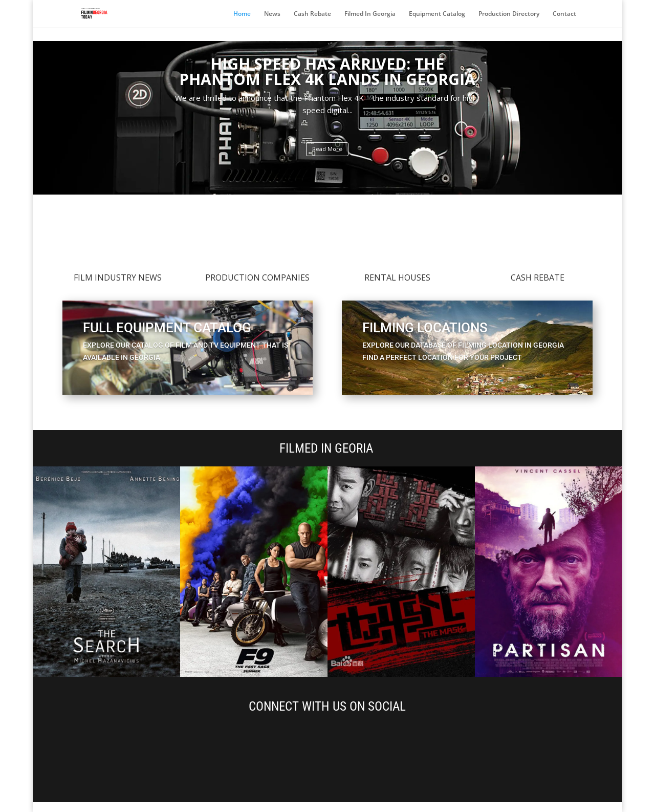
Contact (564, 14)
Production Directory (509, 14)
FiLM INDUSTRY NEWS (118, 277)
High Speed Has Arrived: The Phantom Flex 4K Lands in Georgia (327, 71)
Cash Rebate (312, 14)
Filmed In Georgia (370, 14)
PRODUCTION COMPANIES (257, 277)
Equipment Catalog (437, 14)
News (272, 14)
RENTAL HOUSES (397, 277)
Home (242, 14)
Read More (327, 149)
